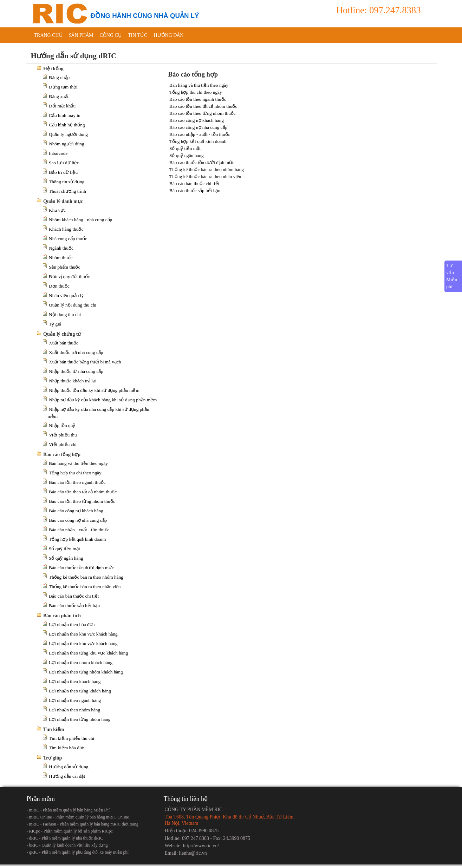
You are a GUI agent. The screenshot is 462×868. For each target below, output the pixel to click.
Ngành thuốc (61, 248)
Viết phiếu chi (63, 444)
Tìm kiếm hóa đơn (67, 748)
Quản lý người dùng (68, 134)
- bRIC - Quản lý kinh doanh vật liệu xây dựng (67, 845)
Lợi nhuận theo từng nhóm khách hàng (86, 672)
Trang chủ (48, 35)
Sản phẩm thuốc (64, 267)
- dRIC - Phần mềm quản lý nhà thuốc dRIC (65, 838)
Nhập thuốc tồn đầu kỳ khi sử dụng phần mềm (94, 390)
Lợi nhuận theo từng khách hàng (80, 691)
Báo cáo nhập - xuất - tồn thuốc (79, 530)
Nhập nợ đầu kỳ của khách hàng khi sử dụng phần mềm (103, 400)
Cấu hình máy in (65, 115)
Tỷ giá (55, 324)
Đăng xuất (59, 96)
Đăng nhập (59, 77)
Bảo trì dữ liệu (63, 172)
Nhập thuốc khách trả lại (73, 381)
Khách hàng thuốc (66, 229)
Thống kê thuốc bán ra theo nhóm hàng (86, 577)
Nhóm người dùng (67, 144)
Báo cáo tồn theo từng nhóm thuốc (82, 501)
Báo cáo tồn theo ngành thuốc (77, 482)
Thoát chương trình (67, 191)
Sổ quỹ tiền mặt (64, 549)
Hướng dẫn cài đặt (67, 776)
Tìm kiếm (54, 729)
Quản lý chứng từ (62, 334)
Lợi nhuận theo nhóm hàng (74, 710)
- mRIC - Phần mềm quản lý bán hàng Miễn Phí (68, 810)
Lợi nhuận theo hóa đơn (72, 624)
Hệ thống (53, 69)
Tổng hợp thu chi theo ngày (75, 473)
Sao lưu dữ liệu (64, 163)
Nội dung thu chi (65, 314)
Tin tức (138, 35)
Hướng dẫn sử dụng (69, 767)
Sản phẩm (81, 35)
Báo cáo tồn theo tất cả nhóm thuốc (83, 492)
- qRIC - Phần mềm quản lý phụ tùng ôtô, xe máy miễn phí (78, 852)
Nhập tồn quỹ (62, 425)
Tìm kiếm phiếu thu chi (71, 738)
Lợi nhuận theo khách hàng (75, 681)
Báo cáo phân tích (62, 616)
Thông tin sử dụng (67, 182)
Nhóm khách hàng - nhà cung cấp (80, 220)
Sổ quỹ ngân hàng (66, 558)
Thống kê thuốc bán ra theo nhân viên (85, 587)
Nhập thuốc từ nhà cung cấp (76, 371)
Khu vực (57, 210)
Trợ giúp (53, 758)
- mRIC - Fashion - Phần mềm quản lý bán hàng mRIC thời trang (83, 824)
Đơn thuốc (59, 286)
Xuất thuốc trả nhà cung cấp (76, 352)
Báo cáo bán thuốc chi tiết (74, 596)
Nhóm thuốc (61, 258)
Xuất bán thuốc (64, 343)
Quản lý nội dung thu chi (73, 305)
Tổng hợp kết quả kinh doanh (77, 539)
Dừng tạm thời (63, 87)
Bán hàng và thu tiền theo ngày (78, 463)
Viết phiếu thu (63, 435)
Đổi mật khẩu (62, 106)
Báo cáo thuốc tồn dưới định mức (81, 568)
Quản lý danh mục (63, 201)
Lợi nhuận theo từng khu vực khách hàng (88, 653)
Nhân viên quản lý (66, 295)
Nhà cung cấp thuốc (68, 239)
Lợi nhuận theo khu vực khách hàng (83, 634)
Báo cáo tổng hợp (62, 455)
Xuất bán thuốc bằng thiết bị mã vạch (85, 362)
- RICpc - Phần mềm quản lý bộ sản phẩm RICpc (70, 831)
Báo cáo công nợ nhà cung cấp (78, 520)
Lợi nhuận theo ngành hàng (75, 700)
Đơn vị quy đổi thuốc (69, 277)
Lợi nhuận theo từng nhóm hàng (80, 719)
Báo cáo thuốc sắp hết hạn (74, 606)
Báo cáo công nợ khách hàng (76, 511)
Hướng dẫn (168, 35)
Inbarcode (58, 153)
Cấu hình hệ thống (67, 125)
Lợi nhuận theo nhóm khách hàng (81, 662)
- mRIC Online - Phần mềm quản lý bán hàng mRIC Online (78, 817)
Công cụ (110, 35)
